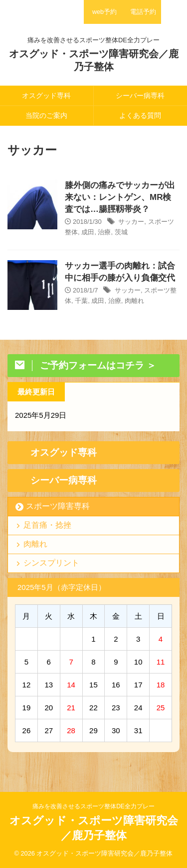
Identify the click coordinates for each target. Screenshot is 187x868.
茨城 (121, 232)
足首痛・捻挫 (47, 525)
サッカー (131, 222)
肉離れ (134, 301)
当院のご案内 (46, 115)
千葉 (81, 301)
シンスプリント (51, 563)
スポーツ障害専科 (58, 506)
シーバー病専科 (140, 96)
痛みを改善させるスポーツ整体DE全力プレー (93, 806)
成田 (88, 232)
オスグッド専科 (46, 96)
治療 (104, 232)
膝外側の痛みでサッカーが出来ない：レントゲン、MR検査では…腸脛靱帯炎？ (120, 197)
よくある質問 (140, 115)
